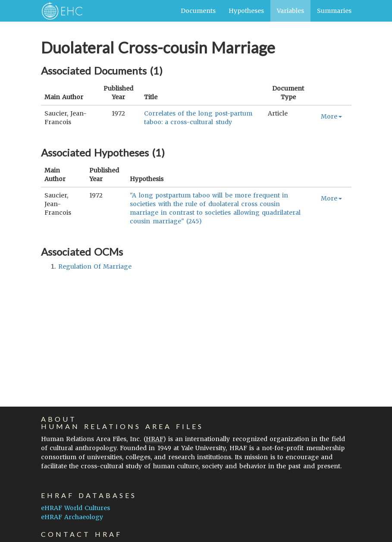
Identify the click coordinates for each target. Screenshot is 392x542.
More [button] (331, 116)
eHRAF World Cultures (75, 508)
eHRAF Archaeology (72, 517)
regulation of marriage (95, 266)
